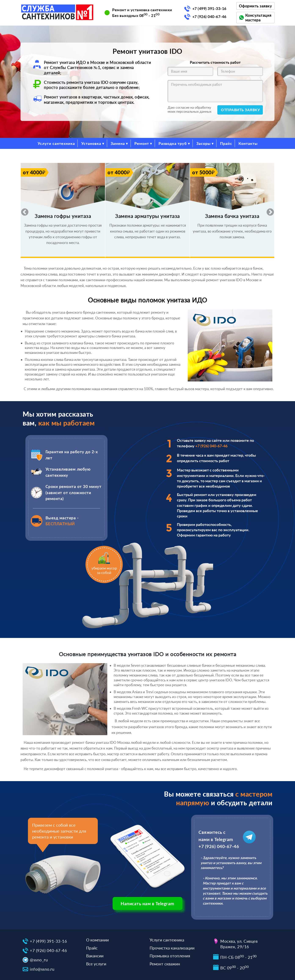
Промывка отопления (170, 956)
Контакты (248, 143)
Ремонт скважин (165, 964)
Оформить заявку (256, 6)
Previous (23, 210)
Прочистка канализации (172, 948)
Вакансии (95, 956)
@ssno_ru (39, 960)
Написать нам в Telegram (147, 903)
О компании (97, 940)
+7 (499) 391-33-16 (209, 8)
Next (268, 210)
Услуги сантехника (56, 143)
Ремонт (142, 143)
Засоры (203, 143)
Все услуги (96, 964)
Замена (118, 143)
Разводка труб (173, 143)
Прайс (226, 143)
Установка (91, 143)
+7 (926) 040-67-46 (209, 17)
